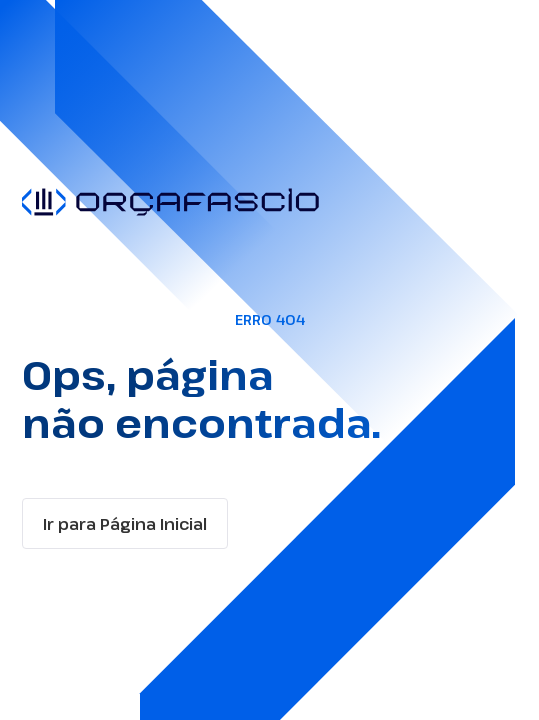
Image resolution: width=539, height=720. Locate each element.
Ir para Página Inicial (125, 524)
